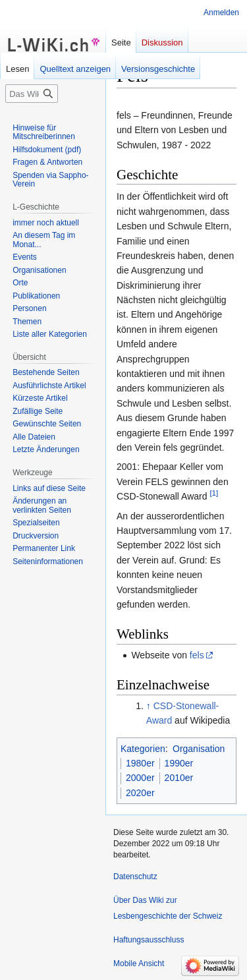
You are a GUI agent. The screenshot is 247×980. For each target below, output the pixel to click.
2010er (179, 778)
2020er (140, 793)
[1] (214, 493)
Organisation (199, 749)
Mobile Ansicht (139, 964)
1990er (179, 763)
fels (197, 655)
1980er (140, 763)
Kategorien (143, 749)
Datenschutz (135, 877)
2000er (140, 778)
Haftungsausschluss (149, 940)
